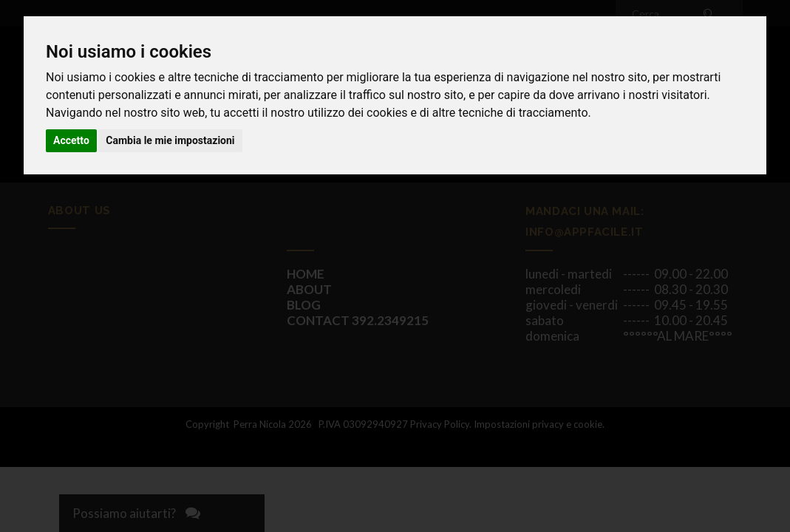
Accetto (71, 140)
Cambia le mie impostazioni (170, 140)
